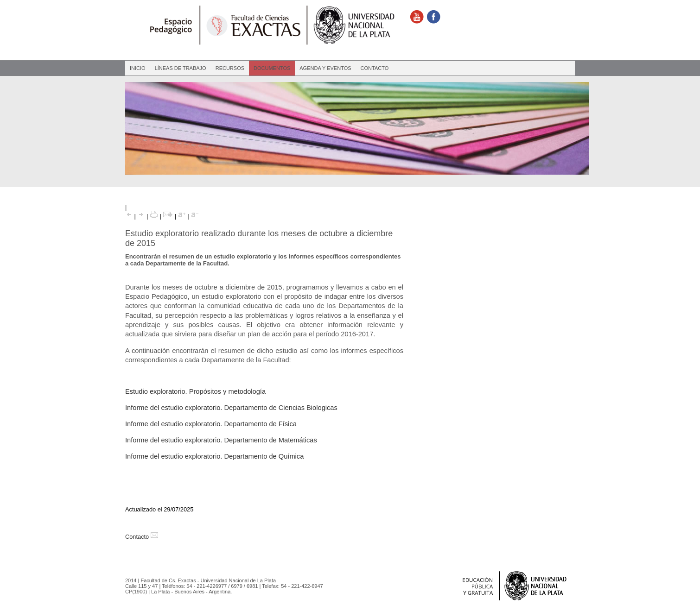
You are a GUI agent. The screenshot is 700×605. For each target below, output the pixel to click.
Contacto (375, 68)
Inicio (138, 68)
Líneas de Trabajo (181, 68)
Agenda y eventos (325, 68)
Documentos (272, 68)
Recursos (230, 68)
